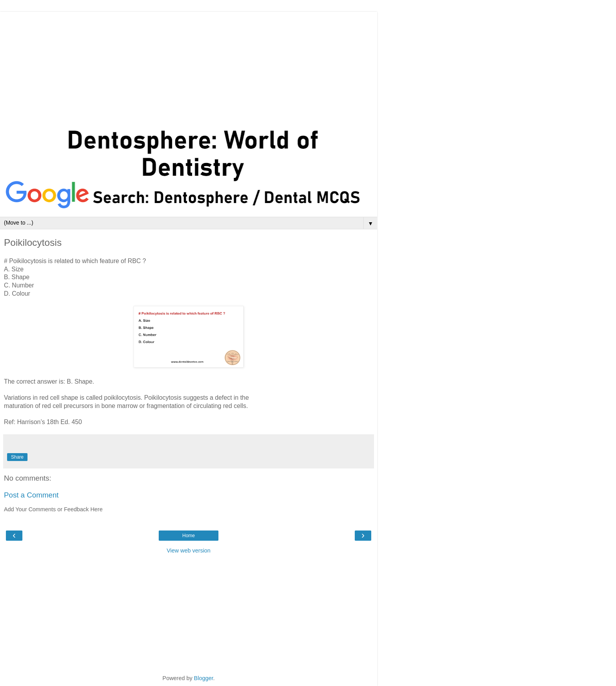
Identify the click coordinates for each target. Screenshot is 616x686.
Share (17, 457)
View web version (189, 551)
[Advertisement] (189, 67)
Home (189, 536)
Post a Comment (31, 495)
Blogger (204, 678)
